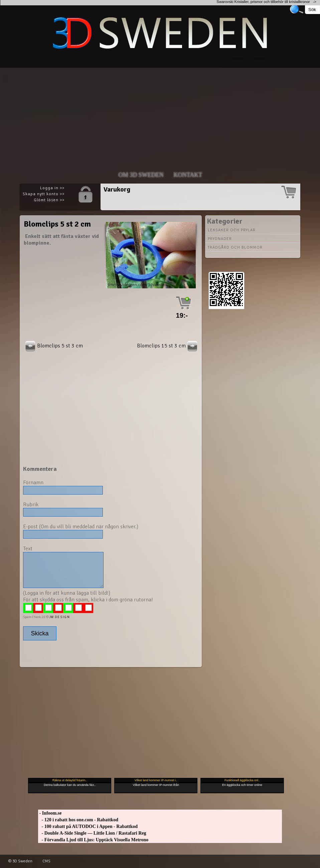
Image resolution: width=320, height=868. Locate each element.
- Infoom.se (50, 813)
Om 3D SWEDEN (141, 175)
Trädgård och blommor (235, 247)
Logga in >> (52, 188)
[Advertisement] (160, 114)
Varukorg (117, 189)
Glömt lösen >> (49, 200)
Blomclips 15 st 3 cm (168, 346)
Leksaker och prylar (232, 230)
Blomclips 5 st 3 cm (53, 346)
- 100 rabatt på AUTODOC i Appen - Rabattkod (88, 826)
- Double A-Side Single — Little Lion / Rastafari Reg (92, 833)
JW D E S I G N (59, 617)
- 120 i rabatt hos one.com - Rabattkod (78, 820)
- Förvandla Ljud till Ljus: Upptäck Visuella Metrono (93, 840)
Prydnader (220, 239)
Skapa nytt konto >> (44, 194)
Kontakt (188, 175)
